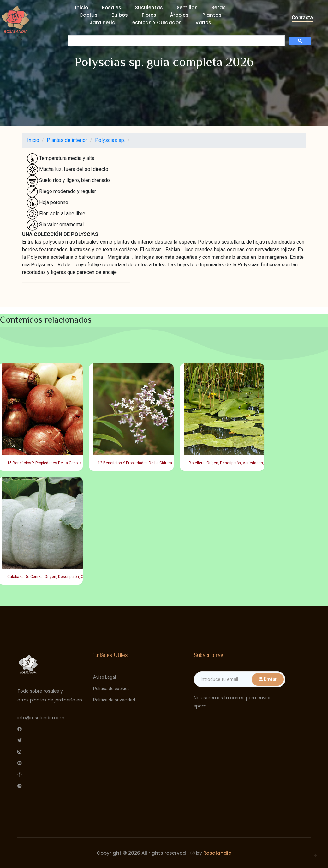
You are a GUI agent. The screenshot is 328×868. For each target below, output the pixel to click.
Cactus (88, 15)
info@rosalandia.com (41, 718)
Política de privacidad (114, 700)
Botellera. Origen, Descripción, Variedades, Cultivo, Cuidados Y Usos (224, 463)
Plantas (212, 15)
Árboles (179, 15)
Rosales (112, 7)
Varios (203, 23)
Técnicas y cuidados (155, 23)
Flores (149, 15)
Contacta (302, 18)
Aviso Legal (104, 677)
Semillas (187, 7)
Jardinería (103, 23)
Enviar (268, 679)
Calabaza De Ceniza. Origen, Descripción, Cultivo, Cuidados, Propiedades (42, 577)
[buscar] (176, 41)
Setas (219, 7)
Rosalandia (218, 853)
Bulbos (120, 15)
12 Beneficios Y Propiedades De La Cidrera (133, 463)
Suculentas (149, 7)
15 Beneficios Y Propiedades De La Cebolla (42, 463)
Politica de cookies (111, 689)
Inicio (82, 7)
